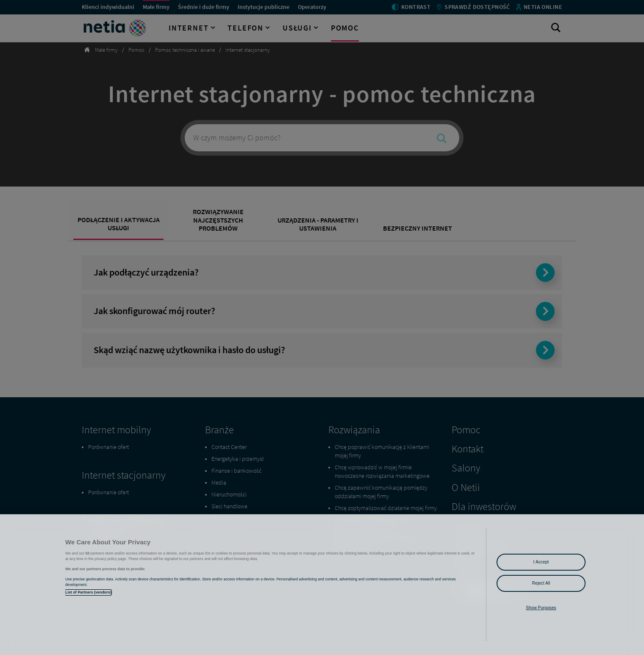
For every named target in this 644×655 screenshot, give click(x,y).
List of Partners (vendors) (88, 592)
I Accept (541, 562)
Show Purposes (541, 608)
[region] (322, 585)
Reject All (541, 583)
